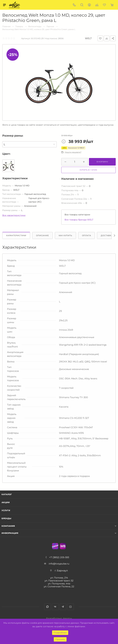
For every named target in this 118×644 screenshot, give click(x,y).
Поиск (82, 5)
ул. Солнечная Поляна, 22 (59, 586)
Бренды (6, 518)
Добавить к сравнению (107, 38)
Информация (10, 533)
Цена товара (64, 142)
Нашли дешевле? (73, 152)
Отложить (100, 38)
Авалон (67, 618)
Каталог (7, 494)
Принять (60, 639)
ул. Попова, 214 (59, 578)
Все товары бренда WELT (79, 220)
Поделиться (113, 38)
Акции (6, 502)
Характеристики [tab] (16, 235)
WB (63, 546)
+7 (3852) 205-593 (59, 557)
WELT (88, 38)
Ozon (55, 546)
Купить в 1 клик (88, 170)
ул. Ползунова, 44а (59, 583)
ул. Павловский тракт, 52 (59, 581)
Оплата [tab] (87, 235)
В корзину (102, 162)
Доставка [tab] (107, 235)
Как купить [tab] (65, 235)
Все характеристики (14, 215)
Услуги (6, 510)
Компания (8, 526)
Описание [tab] (42, 235)
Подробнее (60, 633)
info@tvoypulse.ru (59, 564)
